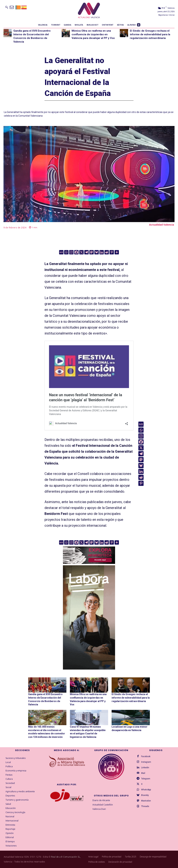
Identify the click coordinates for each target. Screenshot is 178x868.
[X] (81, 252)
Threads (145, 806)
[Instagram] (71, 252)
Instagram (146, 762)
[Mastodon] (92, 252)
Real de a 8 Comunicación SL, (66, 857)
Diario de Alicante (101, 800)
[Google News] (61, 252)
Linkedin (145, 767)
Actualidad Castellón (103, 805)
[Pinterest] (112, 252)
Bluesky (145, 795)
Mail (143, 773)
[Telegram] (86, 252)
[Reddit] (107, 252)
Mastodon (146, 801)
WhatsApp (146, 790)
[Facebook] (76, 252)
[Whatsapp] (66, 252)
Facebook (146, 756)
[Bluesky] (97, 252)
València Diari (99, 809)
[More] (117, 252)
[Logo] (89, 11)
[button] (7, 7)
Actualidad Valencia (162, 225)
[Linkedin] (102, 252)
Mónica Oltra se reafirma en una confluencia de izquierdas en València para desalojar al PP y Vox (93, 34)
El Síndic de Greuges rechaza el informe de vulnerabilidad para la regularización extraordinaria (150, 34)
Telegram (146, 779)
